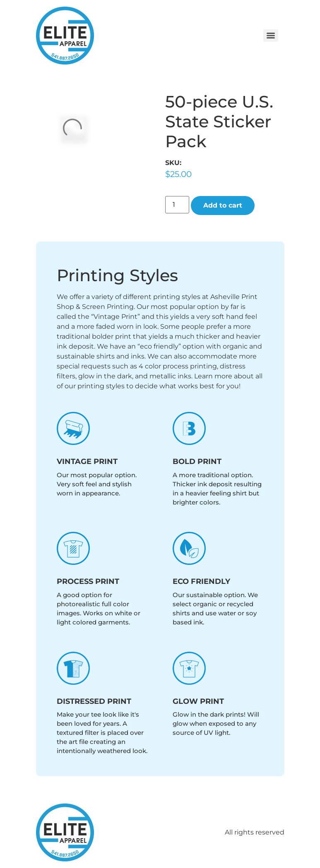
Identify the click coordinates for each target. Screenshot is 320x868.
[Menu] (271, 36)
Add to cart (223, 205)
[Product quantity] (177, 205)
